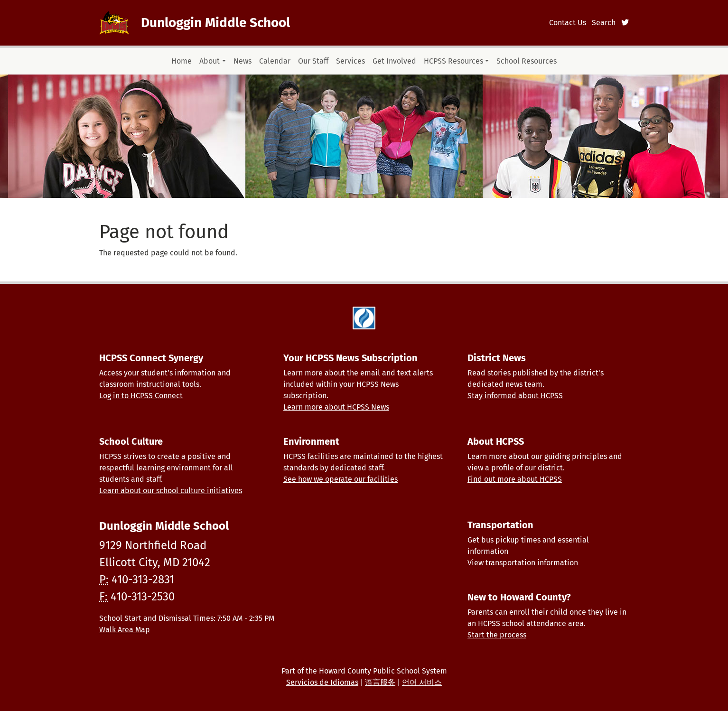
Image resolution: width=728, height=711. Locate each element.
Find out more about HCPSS (515, 479)
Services (350, 61)
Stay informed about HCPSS (515, 396)
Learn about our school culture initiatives (171, 491)
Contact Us (568, 23)
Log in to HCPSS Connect (141, 396)
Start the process (497, 635)
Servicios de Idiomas (322, 682)
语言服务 (380, 682)
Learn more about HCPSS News (336, 407)
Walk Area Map (125, 630)
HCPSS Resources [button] (453, 61)
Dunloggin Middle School (215, 23)
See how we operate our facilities (341, 479)
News (243, 61)
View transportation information (523, 563)
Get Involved (394, 61)
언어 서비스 (422, 682)
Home (182, 61)
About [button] (210, 61)
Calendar (275, 61)
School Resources (527, 61)
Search (604, 23)
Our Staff (313, 61)
